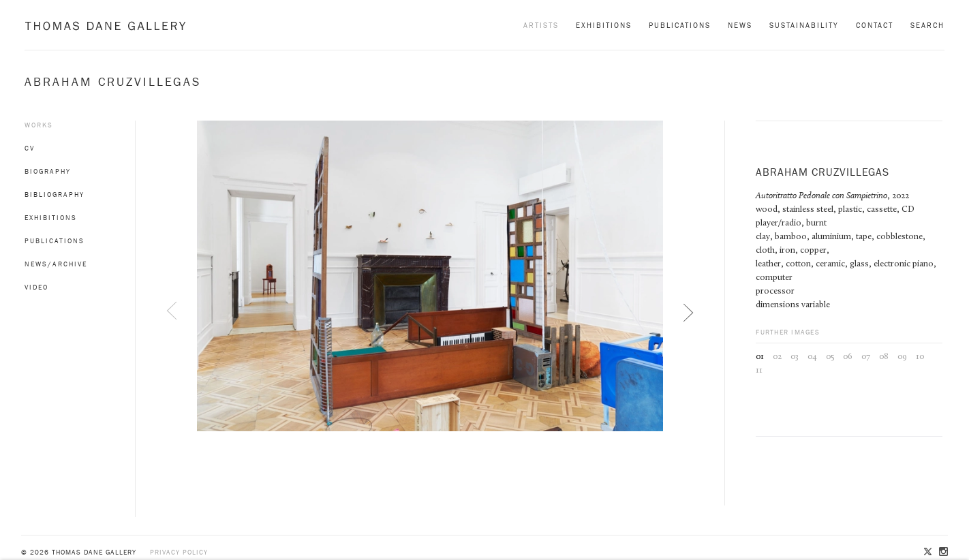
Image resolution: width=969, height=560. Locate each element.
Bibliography (55, 195)
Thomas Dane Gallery (105, 26)
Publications (680, 25)
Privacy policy (179, 552)
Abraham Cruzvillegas (113, 82)
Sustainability (804, 25)
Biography (48, 171)
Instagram (942, 553)
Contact (875, 25)
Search (927, 25)
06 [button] (848, 357)
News (740, 25)
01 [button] (760, 357)
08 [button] (884, 357)
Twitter (929, 553)
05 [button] (830, 357)
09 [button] (902, 357)
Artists (541, 25)
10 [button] (920, 357)
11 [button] (759, 370)
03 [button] (795, 357)
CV (30, 148)
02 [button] (777, 357)
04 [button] (812, 357)
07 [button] (866, 357)
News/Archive (56, 264)
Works (39, 125)
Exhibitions (604, 25)
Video (36, 287)
